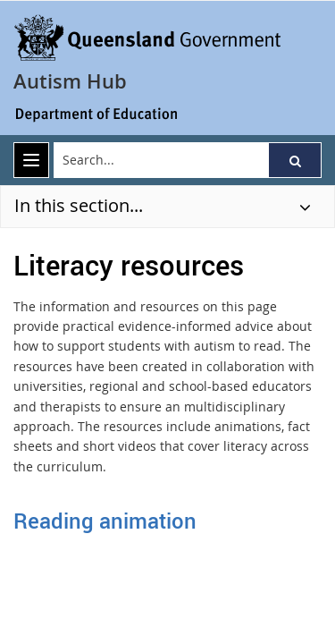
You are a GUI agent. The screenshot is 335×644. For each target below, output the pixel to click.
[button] (295, 160)
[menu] (31, 160)
